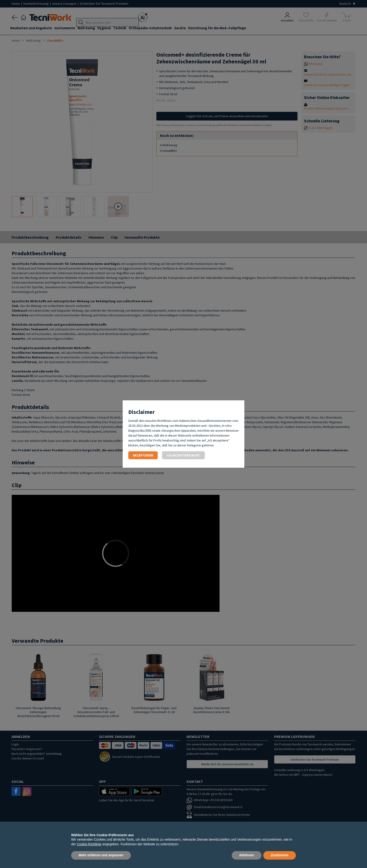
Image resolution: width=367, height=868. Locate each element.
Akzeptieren (143, 455)
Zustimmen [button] (280, 855)
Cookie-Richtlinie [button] (89, 844)
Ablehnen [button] (247, 855)
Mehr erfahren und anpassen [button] (101, 855)
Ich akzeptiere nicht (183, 455)
